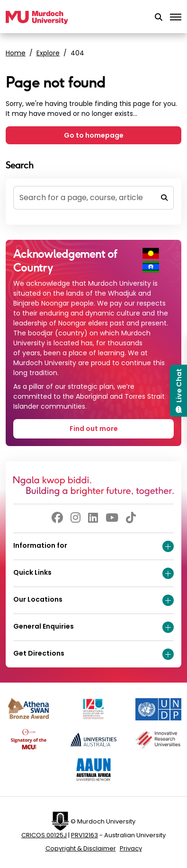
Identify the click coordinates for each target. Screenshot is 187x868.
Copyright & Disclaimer (81, 848)
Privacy (131, 848)
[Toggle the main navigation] (176, 18)
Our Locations (93, 600)
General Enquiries (93, 627)
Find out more (94, 429)
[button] (159, 18)
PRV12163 (85, 835)
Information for (93, 546)
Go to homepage (94, 135)
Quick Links (93, 573)
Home (16, 53)
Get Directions (93, 654)
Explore (48, 53)
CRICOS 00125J (44, 835)
